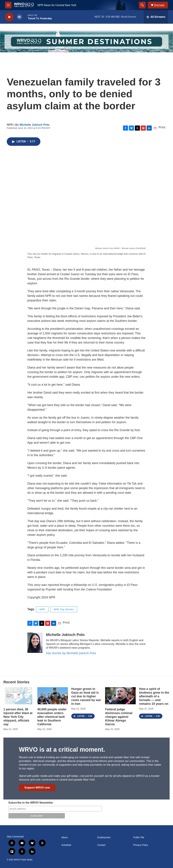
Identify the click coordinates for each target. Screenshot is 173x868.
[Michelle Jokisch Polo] (35, 643)
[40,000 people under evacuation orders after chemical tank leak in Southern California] (53, 696)
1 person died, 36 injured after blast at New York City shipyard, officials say (18, 717)
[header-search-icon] (142, 5)
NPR (42, 609)
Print (162, 127)
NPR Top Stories (64, 609)
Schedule (66, 845)
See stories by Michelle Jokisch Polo (71, 653)
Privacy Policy (141, 845)
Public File (139, 837)
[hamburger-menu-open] (8, 5)
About (64, 837)
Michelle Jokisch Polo (35, 125)
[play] (9, 17)
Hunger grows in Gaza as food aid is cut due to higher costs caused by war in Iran (86, 696)
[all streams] (156, 17)
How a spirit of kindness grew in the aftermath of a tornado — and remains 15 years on (154, 696)
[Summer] (86, 42)
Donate (159, 5)
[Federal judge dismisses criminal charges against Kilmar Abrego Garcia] (120, 696)
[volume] (19, 17)
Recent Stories (16, 682)
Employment (104, 837)
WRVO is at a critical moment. (62, 750)
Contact (101, 845)
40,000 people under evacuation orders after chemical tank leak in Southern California (52, 717)
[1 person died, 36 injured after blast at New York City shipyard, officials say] (19, 696)
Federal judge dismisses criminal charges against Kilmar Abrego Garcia (119, 717)
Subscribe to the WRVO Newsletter (31, 803)
